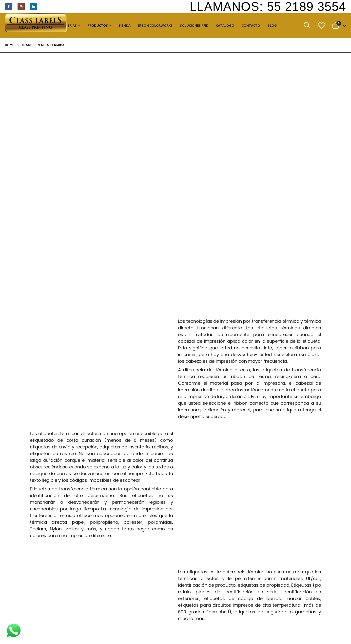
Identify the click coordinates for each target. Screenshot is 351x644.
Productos (98, 25)
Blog (272, 25)
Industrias (67, 25)
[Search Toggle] (307, 26)
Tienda (125, 25)
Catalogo (225, 25)
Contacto (251, 25)
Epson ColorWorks (155, 25)
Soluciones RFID (194, 25)
